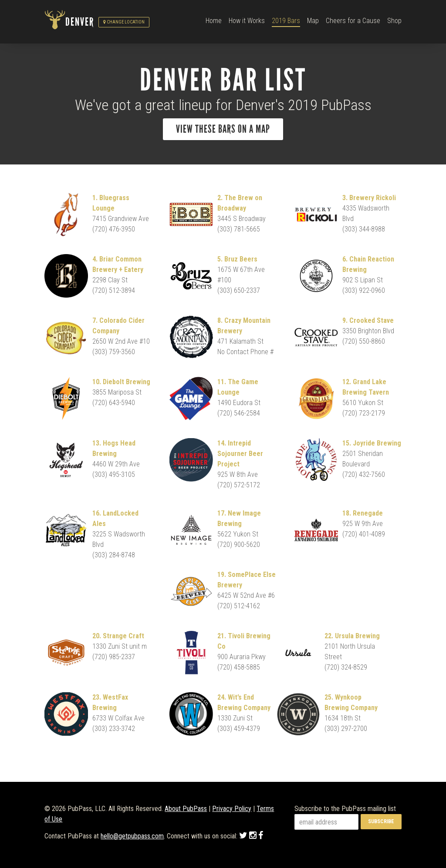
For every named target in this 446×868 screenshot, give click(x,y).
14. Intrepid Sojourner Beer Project (240, 454)
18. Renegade (363, 513)
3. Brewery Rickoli (369, 198)
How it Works (247, 21)
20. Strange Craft (118, 636)
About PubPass (186, 809)
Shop (394, 21)
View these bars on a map (223, 129)
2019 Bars (286, 21)
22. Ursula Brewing (352, 636)
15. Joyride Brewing (372, 443)
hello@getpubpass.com (132, 836)
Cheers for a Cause (353, 21)
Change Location (124, 22)
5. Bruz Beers (237, 259)
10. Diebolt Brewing (121, 382)
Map (313, 21)
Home (214, 21)
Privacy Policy (232, 809)
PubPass (55, 22)
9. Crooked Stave (368, 320)
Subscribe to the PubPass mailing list (345, 809)
